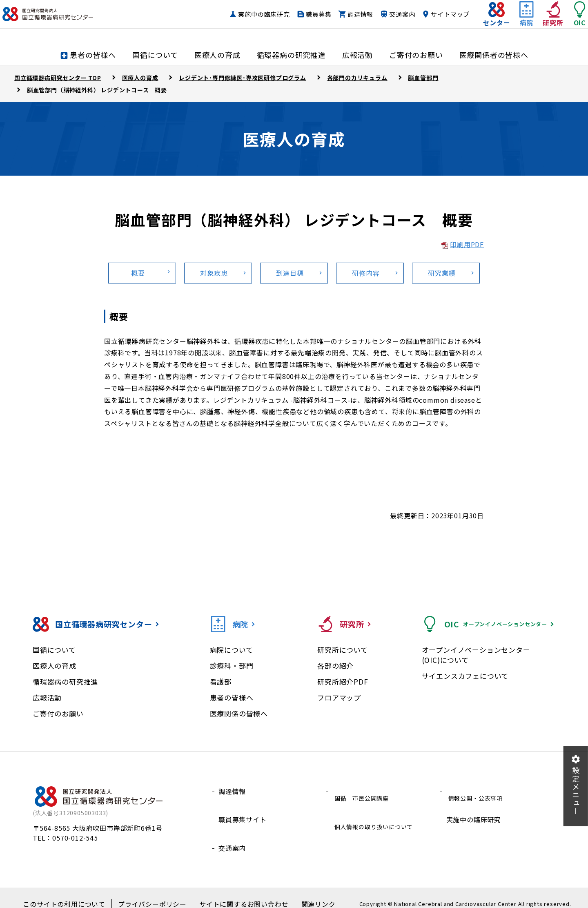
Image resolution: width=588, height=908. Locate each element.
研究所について (343, 650)
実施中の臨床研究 (248, 22)
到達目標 (290, 273)
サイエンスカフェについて (465, 676)
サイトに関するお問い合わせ (237, 892)
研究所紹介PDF (343, 682)
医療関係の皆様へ (239, 713)
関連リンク (304, 892)
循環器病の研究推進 (65, 682)
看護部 (221, 682)
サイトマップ (434, 22)
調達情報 (344, 22)
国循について (54, 650)
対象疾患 (214, 273)
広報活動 (47, 697)
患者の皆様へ (232, 697)
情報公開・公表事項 (477, 791)
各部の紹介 (335, 666)
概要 (138, 273)
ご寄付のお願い (58, 713)
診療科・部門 (232, 666)
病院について (232, 650)
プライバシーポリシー (155, 892)
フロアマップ (339, 697)
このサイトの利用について (76, 892)
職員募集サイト (243, 810)
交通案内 (386, 22)
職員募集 (302, 22)
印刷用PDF (467, 244)
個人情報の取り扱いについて (377, 810)
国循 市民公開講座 (363, 791)
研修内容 (366, 273)
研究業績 (442, 273)
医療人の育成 (55, 666)
